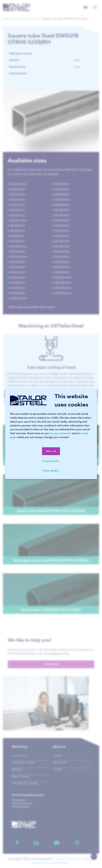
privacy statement (60, 433)
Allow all (51, 451)
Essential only (51, 461)
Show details (51, 471)
